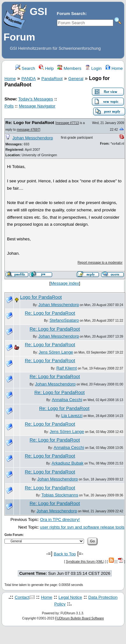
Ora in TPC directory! (60, 520)
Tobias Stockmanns (60, 495)
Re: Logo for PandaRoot (30, 123)
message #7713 (68, 123)
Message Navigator (37, 106)
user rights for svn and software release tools (82, 527)
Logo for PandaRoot (41, 297)
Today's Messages (35, 99)
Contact (22, 597)
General (76, 79)
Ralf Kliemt (66, 368)
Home (114, 68)
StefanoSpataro (64, 320)
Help (46, 68)
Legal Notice (70, 597)
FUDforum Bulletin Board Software (79, 618)
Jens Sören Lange (56, 352)
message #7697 (28, 130)
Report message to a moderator (100, 263)
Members (69, 68)
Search (25, 68)
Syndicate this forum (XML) (85, 562)
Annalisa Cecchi (67, 400)
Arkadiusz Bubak (67, 463)
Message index (65, 283)
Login (93, 68)
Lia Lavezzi (72, 416)
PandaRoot (52, 79)
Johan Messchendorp (33, 138)
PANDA (28, 79)
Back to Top (65, 554)
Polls (9, 106)
